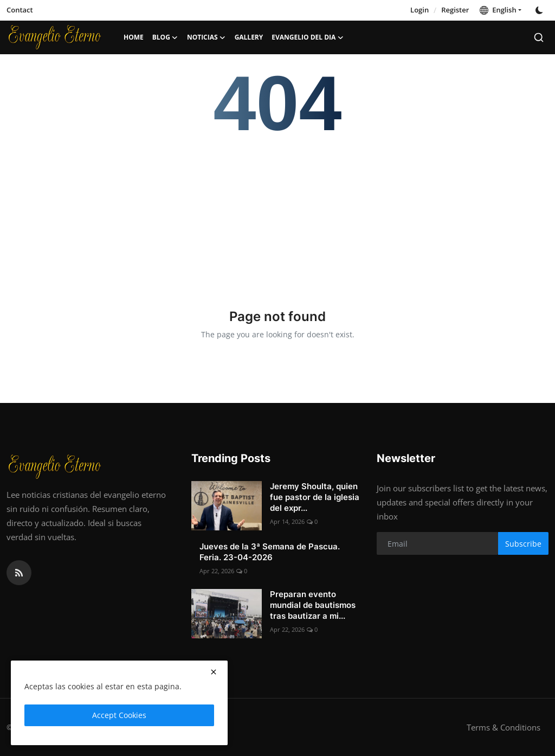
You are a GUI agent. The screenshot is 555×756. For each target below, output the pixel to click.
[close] (214, 672)
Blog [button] (165, 37)
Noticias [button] (206, 37)
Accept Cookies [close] (119, 715)
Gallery (249, 37)
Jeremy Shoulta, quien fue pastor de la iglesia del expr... (315, 497)
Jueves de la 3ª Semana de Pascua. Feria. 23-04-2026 (270, 552)
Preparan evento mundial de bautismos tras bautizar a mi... (313, 605)
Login (420, 10)
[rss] (19, 573)
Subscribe (523, 544)
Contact (20, 10)
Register (455, 10)
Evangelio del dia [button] (308, 37)
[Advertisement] (278, 215)
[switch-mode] (540, 10)
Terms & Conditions (504, 727)
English (498, 10)
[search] (539, 37)
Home (134, 37)
